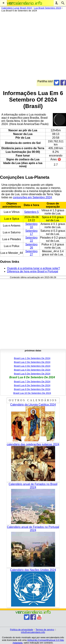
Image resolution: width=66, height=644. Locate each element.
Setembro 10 (31, 226)
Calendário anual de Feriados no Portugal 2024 (33, 529)
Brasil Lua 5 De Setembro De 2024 (32, 374)
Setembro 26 (31, 246)
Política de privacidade (22, 630)
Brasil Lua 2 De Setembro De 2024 (32, 362)
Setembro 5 (31, 212)
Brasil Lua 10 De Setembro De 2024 (32, 393)
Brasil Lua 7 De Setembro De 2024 (32, 382)
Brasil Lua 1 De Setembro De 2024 (32, 358)
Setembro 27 (31, 253)
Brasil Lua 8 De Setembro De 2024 (32, 385)
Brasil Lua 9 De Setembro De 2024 (32, 389)
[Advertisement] (33, 47)
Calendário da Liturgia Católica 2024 (33, 405)
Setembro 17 (31, 232)
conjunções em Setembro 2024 (32, 197)
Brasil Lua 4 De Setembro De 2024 (32, 370)
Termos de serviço (45, 630)
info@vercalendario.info (33, 632)
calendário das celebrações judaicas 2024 (33, 444)
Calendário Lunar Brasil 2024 (17, 8)
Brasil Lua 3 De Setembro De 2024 (32, 366)
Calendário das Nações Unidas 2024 (33, 570)
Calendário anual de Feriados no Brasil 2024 (33, 486)
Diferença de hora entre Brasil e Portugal (33, 271)
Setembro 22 (31, 239)
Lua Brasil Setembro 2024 (48, 8)
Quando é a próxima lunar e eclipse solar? (34, 268)
